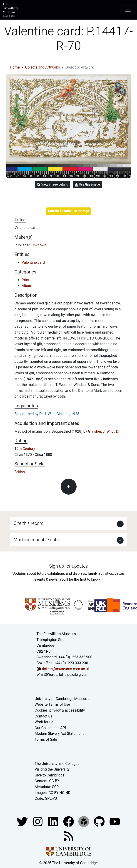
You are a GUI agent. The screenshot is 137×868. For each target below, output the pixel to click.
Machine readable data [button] (36, 540)
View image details (52, 185)
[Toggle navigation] (128, 10)
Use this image (87, 185)
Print (26, 280)
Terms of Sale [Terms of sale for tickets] (46, 739)
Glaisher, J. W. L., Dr (104, 431)
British (20, 472)
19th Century (25, 449)
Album (27, 286)
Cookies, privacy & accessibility (60, 710)
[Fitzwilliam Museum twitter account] (23, 821)
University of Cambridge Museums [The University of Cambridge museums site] (63, 699)
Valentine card (33, 262)
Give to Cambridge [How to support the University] (50, 775)
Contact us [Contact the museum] (44, 716)
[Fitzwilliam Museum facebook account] (54, 821)
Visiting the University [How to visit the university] (52, 769)
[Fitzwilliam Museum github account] (100, 821)
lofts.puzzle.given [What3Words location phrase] (73, 675)
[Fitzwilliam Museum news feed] (69, 836)
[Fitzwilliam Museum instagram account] (38, 821)
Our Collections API (50, 728)
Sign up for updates (68, 566)
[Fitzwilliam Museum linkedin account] (69, 821)
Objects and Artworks (43, 67)
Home (15, 67)
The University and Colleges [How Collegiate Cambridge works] (57, 764)
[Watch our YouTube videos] (115, 821)
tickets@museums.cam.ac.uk (66, 669)
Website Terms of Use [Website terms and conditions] (52, 704)
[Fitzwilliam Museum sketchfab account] (84, 821)
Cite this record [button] (29, 523)
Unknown (39, 245)
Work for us (44, 722)
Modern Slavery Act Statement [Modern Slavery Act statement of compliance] (59, 734)
